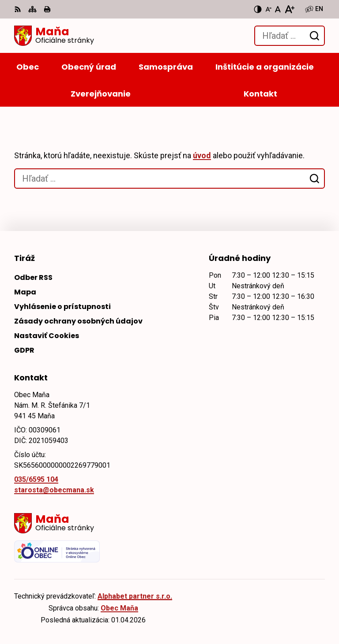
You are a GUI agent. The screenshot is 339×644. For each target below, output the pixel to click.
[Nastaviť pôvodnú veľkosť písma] (278, 9)
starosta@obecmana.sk (54, 490)
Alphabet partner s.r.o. (135, 596)
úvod (202, 155)
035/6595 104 (36, 479)
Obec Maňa (119, 608)
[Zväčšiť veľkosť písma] (289, 9)
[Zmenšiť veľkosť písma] (268, 9)
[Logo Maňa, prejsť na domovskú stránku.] (54, 36)
